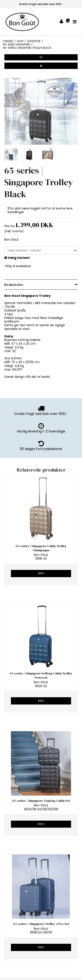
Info (41, 573)
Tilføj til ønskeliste (18, 266)
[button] (41, 57)
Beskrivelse (14, 285)
